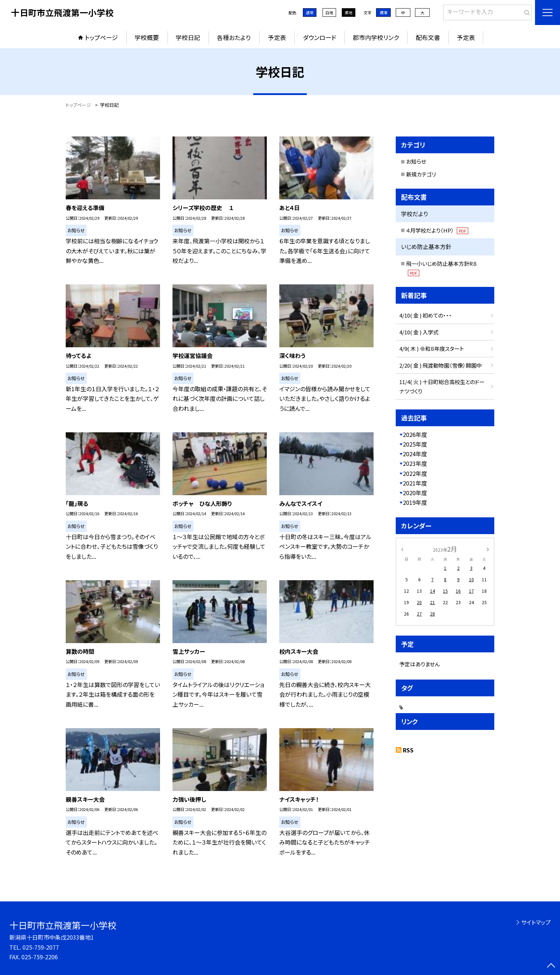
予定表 (277, 37)
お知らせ (416, 161)
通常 (310, 13)
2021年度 (415, 483)
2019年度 (415, 502)
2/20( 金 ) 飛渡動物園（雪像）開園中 (441, 365)
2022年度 (415, 473)
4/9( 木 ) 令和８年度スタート (432, 349)
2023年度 (415, 463)
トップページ (101, 37)
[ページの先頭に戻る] (551, 966)
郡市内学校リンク (376, 37)
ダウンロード (319, 37)
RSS (408, 750)
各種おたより (234, 37)
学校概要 (147, 37)
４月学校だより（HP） (437, 230)
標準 (384, 13)
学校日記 (188, 37)
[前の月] (402, 549)
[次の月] (488, 549)
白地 (329, 13)
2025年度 (415, 444)
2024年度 (415, 454)
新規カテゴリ (421, 174)
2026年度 (415, 434)
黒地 (349, 13)
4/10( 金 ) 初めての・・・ (426, 315)
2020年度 (415, 493)
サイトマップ (536, 922)
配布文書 (428, 37)
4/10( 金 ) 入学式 (419, 332)
